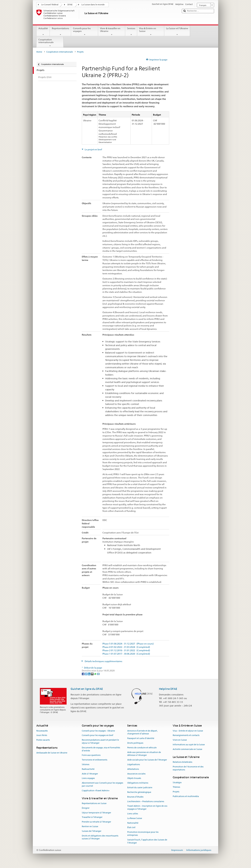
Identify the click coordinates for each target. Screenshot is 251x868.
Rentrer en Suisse (90, 826)
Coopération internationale (50, 43)
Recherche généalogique (139, 792)
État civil (131, 828)
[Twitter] (86, 674)
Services (131, 31)
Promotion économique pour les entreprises (143, 834)
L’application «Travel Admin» (96, 791)
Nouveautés (42, 731)
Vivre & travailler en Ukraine (112, 31)
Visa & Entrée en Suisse (151, 31)
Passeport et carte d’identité (141, 738)
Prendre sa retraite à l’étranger (96, 822)
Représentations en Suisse (94, 803)
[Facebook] (83, 674)
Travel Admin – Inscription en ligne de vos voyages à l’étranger (147, 808)
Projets (176, 792)
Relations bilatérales (182, 762)
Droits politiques (135, 743)
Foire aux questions (91, 755)
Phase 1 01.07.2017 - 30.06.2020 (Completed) (126, 654)
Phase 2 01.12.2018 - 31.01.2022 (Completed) (126, 650)
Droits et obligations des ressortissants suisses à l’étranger (100, 837)
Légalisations (134, 764)
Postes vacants (43, 740)
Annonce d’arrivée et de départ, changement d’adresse (142, 732)
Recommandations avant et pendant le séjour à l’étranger (100, 741)
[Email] (98, 674)
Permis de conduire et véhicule (142, 748)
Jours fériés (42, 735)
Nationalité (133, 823)
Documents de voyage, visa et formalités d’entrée (101, 749)
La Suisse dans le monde (93, 5)
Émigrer (86, 808)
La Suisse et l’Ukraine (177, 31)
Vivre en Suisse (180, 740)
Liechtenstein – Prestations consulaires (146, 801)
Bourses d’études (135, 797)
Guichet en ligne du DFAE (87, 689)
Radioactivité (88, 769)
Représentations (60, 31)
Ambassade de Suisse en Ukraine (52, 753)
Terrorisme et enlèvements (95, 760)
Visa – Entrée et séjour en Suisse (188, 731)
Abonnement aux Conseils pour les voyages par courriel (102, 785)
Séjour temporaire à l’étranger (96, 813)
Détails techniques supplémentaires (103, 661)
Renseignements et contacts (186, 735)
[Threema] (92, 674)
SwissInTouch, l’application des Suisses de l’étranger (147, 841)
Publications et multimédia (186, 796)
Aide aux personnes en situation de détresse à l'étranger (144, 754)
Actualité (43, 31)
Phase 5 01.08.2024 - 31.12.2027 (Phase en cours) (128, 644)
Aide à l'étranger (90, 774)
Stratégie (177, 783)
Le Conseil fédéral (50, 5)
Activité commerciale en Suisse (187, 749)
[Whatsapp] (95, 674)
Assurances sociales (136, 774)
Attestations (133, 769)
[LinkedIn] (89, 674)
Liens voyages (88, 778)
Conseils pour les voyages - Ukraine (98, 731)
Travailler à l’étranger (92, 817)
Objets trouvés (134, 778)
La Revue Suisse (135, 818)
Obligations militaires (138, 783)
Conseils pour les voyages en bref (97, 735)
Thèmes (176, 787)
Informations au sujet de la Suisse (189, 745)
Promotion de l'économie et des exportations (188, 768)
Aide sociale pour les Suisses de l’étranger (147, 760)
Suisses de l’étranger (92, 831)
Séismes (86, 764)
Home (39, 52)
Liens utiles (133, 814)
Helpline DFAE (168, 689)
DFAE (70, 5)
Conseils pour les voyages (85, 31)
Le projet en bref (93, 150)
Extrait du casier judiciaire (140, 787)
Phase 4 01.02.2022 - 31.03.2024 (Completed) (126, 647)
